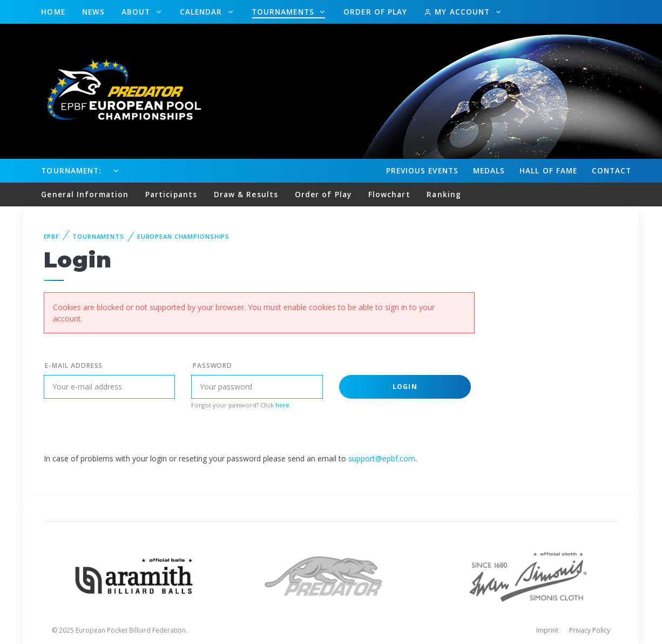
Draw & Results (246, 194)
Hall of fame (548, 170)
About (137, 12)
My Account (458, 12)
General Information (85, 194)
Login (405, 387)
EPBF (52, 236)
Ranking (444, 194)
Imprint (547, 630)
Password (213, 365)
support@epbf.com (382, 458)
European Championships (183, 236)
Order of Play (375, 12)
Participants (171, 194)
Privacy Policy (590, 630)
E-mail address (74, 365)
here (282, 405)
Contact (612, 170)
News (93, 12)
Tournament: (71, 170)
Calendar (202, 12)
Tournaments (284, 12)
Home (53, 12)
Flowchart (389, 194)
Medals (489, 170)
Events (422, 171)
